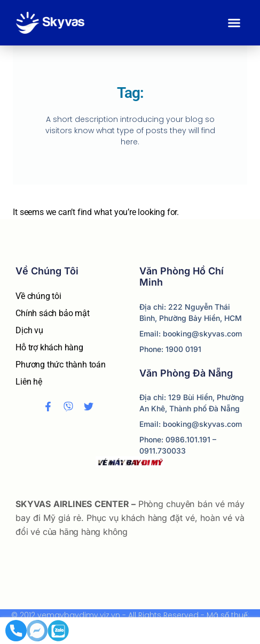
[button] (234, 23)
